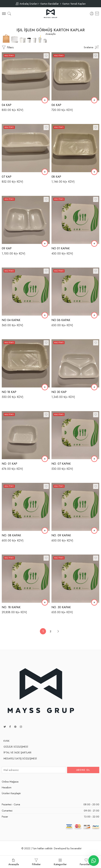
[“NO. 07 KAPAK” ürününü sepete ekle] (94, 459)
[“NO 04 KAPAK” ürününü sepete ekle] (45, 315)
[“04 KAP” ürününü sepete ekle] (45, 100)
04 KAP (7, 105)
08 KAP (56, 177)
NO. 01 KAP (9, 464)
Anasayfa (50, 34)
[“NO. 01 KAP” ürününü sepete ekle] (45, 459)
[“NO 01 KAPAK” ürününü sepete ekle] (94, 244)
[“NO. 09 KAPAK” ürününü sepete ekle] (94, 531)
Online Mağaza (10, 782)
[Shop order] (92, 47)
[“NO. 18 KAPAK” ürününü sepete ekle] (45, 602)
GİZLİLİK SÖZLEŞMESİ (16, 747)
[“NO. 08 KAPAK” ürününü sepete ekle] (45, 531)
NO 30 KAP (59, 392)
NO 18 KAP (9, 392)
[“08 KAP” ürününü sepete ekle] (94, 172)
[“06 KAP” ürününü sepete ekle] (94, 100)
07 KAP (7, 177)
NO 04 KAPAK (11, 320)
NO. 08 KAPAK (11, 535)
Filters (8, 48)
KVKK (6, 741)
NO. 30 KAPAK (61, 607)
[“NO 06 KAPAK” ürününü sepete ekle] (94, 315)
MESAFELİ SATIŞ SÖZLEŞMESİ (20, 758)
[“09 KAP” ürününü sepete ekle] (45, 244)
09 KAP (7, 248)
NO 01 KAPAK (61, 248)
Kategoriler (60, 862)
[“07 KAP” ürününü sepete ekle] (45, 172)
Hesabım (7, 787)
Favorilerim (86, 862)
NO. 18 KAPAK (11, 607)
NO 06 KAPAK (61, 320)
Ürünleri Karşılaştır (11, 793)
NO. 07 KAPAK (61, 464)
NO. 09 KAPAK (61, 535)
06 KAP (56, 105)
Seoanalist (76, 848)
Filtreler (36, 862)
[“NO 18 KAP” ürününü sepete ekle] (45, 387)
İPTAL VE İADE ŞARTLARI (17, 752)
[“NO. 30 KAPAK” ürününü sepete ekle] (94, 602)
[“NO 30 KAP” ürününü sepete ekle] (94, 387)
